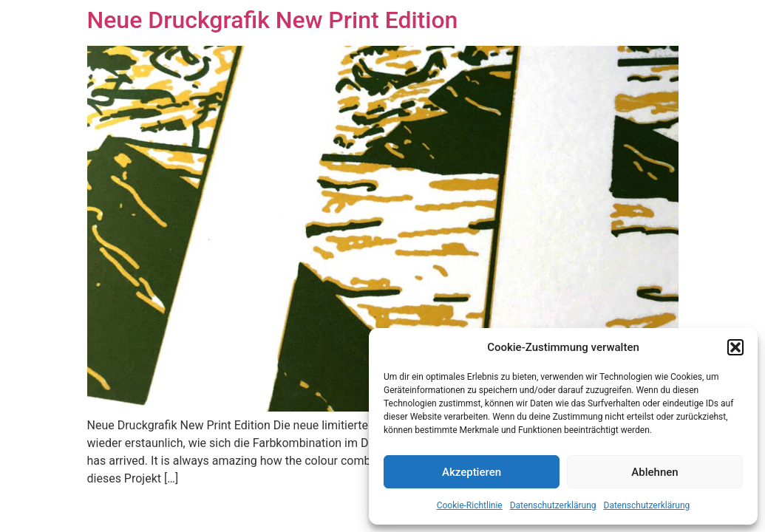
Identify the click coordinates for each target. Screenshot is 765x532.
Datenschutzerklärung (553, 505)
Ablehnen (654, 472)
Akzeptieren (472, 472)
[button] (735, 347)
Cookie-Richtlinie (470, 505)
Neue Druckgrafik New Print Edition (273, 20)
